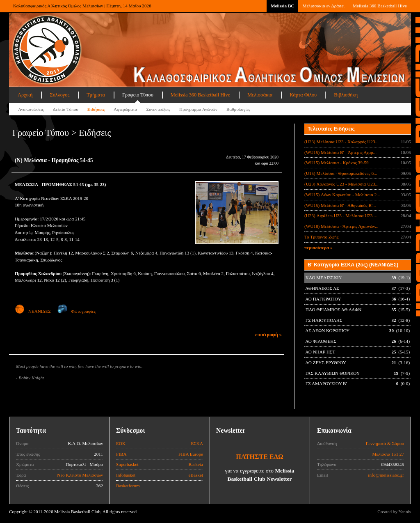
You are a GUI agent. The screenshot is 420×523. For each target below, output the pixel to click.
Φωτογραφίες (76, 311)
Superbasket (127, 464)
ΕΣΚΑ (197, 443)
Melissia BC (283, 6)
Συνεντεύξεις (158, 109)
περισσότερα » (318, 248)
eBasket (196, 475)
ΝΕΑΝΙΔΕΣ (33, 311)
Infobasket (126, 475)
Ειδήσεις (96, 109)
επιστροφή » (268, 335)
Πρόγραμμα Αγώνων (198, 109)
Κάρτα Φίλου (303, 95)
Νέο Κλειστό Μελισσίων (80, 475)
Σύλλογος (59, 95)
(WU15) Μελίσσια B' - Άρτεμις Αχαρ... (340, 152)
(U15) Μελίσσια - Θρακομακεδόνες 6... (341, 173)
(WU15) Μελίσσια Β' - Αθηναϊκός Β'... (340, 205)
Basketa (196, 464)
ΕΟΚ (121, 443)
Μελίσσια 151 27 (388, 454)
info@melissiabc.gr (386, 475)
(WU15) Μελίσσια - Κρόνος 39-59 (337, 163)
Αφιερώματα (125, 109)
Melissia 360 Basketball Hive (380, 6)
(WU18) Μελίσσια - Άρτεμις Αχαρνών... (341, 226)
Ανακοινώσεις (31, 109)
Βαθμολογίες (238, 109)
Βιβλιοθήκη (346, 95)
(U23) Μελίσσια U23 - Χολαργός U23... (341, 142)
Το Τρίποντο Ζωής (321, 237)
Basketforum (128, 486)
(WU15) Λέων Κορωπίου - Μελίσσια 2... (342, 195)
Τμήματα (96, 95)
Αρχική (25, 95)
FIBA (121, 454)
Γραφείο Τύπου (138, 95)
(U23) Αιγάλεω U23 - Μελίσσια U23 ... (341, 216)
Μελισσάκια (260, 95)
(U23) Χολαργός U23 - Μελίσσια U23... (341, 184)
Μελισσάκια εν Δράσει (323, 6)
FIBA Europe (191, 454)
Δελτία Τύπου (66, 109)
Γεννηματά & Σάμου (385, 443)
